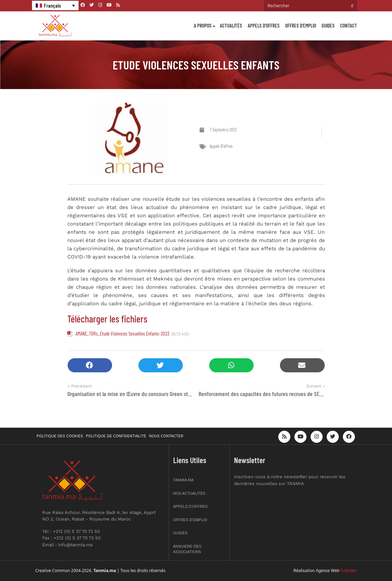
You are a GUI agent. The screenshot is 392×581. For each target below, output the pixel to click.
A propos (203, 25)
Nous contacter (166, 436)
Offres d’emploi (301, 25)
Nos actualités (189, 493)
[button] (90, 365)
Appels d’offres (264, 25)
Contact (349, 25)
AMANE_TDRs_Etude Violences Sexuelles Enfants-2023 (122, 333)
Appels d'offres (221, 146)
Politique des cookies (60, 436)
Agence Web (328, 571)
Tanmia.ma (183, 480)
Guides (328, 25)
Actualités (231, 25)
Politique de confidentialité (116, 436)
